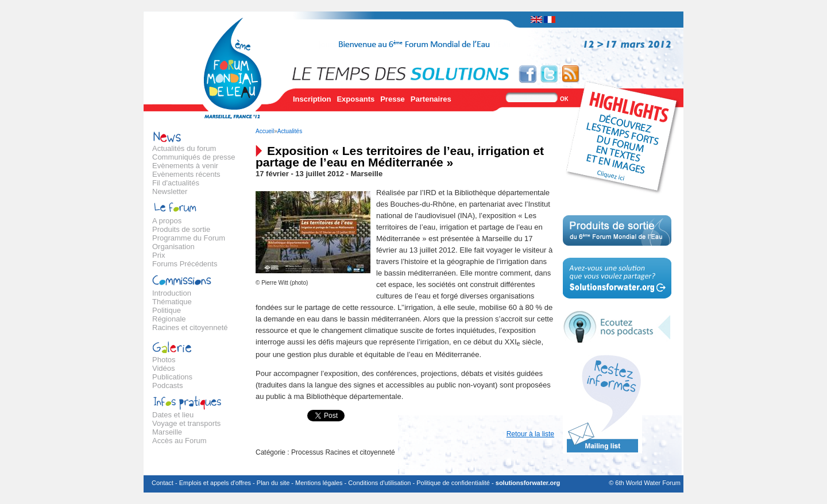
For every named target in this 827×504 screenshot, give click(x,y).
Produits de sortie (181, 229)
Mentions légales (319, 483)
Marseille (167, 432)
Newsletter (170, 191)
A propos (167, 221)
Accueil (265, 131)
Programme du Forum (189, 238)
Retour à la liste (530, 434)
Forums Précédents (185, 264)
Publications (172, 377)
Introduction (172, 293)
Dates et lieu (173, 415)
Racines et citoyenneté (190, 327)
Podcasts (167, 385)
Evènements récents (186, 174)
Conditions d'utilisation (379, 483)
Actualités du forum (184, 148)
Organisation (173, 247)
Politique (167, 310)
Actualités (290, 131)
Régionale (169, 319)
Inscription (312, 99)
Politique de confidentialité (453, 483)
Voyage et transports (186, 423)
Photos (164, 360)
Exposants (355, 99)
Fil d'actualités (176, 183)
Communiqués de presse (194, 157)
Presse (393, 99)
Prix (159, 255)
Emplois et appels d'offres (215, 483)
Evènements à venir (185, 166)
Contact (163, 483)
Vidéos (164, 368)
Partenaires (431, 99)
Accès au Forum (179, 441)
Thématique (172, 302)
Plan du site (273, 483)
